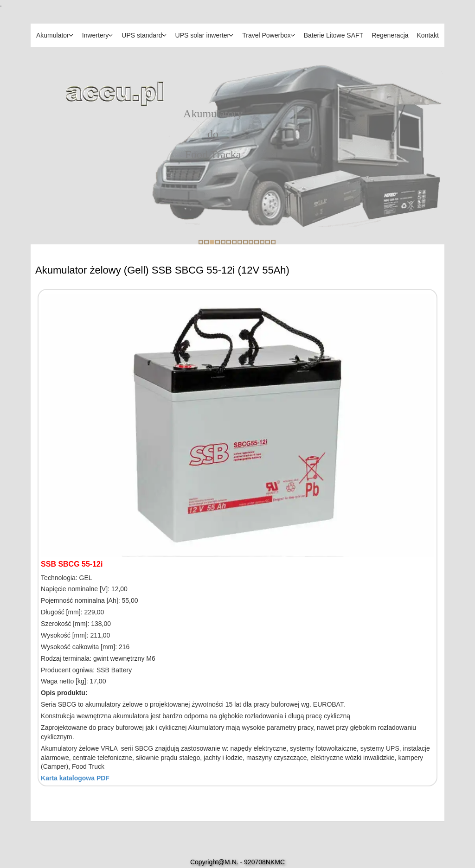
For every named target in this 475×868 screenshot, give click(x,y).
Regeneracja (390, 35)
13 (268, 242)
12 (262, 242)
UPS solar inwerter (202, 35)
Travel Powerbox (266, 35)
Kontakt (428, 35)
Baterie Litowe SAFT (334, 35)
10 (251, 242)
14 (273, 242)
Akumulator (53, 35)
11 (257, 242)
